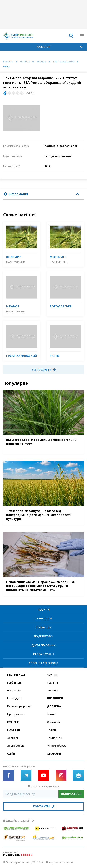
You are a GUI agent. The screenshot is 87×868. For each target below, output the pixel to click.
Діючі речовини (43, 645)
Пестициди (16, 675)
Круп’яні (52, 675)
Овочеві (53, 690)
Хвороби (54, 753)
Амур (6, 66)
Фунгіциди (14, 690)
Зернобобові (16, 746)
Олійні (11, 753)
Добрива (54, 706)
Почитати (44, 627)
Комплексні (55, 738)
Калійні (52, 730)
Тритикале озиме (64, 62)
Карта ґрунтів (44, 654)
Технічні (52, 683)
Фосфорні (53, 722)
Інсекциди (14, 698)
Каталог (60, 47)
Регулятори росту (19, 706)
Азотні (51, 714)
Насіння (25, 62)
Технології (43, 618)
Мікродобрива (57, 746)
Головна (8, 62)
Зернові (41, 62)
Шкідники (55, 698)
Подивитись (44, 636)
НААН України (16, 262)
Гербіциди (14, 683)
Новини (43, 610)
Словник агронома (43, 663)
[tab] (43, 194)
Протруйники (16, 714)
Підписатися (71, 794)
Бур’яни (13, 722)
